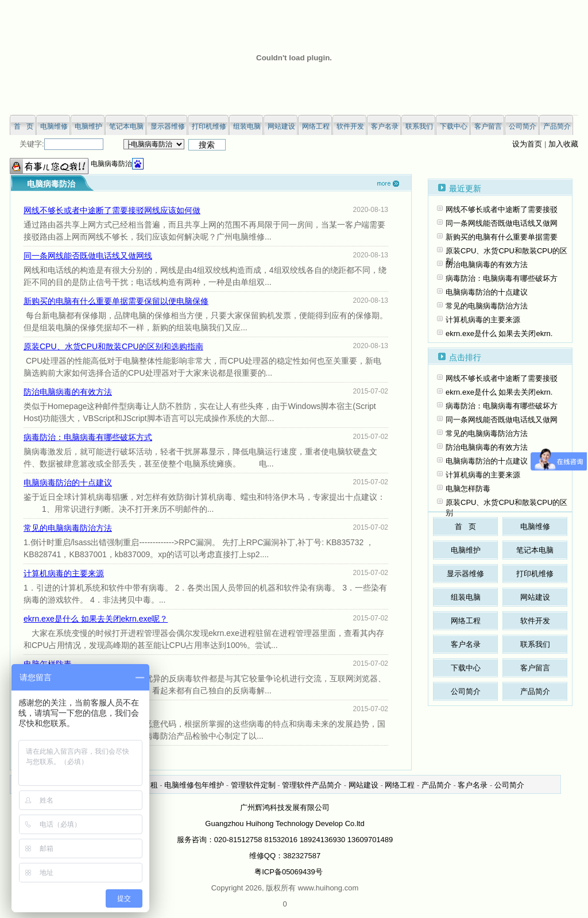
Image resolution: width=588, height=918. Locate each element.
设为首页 (527, 144)
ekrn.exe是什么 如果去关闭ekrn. (499, 333)
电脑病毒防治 (111, 164)
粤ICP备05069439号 (289, 872)
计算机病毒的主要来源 (64, 573)
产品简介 (535, 691)
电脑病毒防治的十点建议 (68, 483)
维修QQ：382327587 (285, 856)
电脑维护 (466, 550)
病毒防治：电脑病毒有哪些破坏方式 (88, 437)
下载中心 (466, 668)
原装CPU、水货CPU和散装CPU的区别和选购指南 (113, 346)
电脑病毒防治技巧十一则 (68, 709)
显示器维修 (465, 574)
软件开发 (535, 621)
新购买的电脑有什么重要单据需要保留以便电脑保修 (116, 301)
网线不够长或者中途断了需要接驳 (502, 209)
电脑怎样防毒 (48, 664)
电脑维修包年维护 (194, 785)
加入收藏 (563, 144)
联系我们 (535, 644)
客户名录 (466, 644)
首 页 (465, 526)
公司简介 (466, 691)
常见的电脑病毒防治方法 (68, 528)
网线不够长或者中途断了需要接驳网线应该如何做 (112, 210)
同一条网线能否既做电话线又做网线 (88, 256)
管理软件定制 (253, 785)
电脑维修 (535, 526)
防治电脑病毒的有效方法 (68, 392)
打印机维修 (535, 574)
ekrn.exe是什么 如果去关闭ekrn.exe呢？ (96, 619)
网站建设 (535, 597)
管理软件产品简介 (312, 785)
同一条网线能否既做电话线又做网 (502, 223)
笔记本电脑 (535, 550)
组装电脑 (466, 597)
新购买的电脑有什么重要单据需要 (502, 237)
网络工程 (466, 621)
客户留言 (535, 668)
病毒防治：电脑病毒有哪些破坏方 (502, 278)
